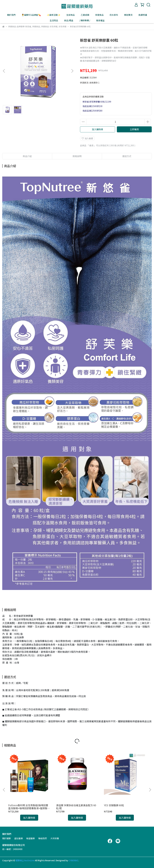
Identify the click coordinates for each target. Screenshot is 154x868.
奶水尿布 (114, 15)
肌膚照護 (143, 15)
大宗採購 (55, 838)
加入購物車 (98, 129)
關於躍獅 (6, 838)
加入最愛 (87, 138)
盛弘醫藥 (18, 838)
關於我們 (11, 15)
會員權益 (100, 20)
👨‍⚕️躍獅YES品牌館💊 (31, 15)
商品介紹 (27, 156)
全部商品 (71, 15)
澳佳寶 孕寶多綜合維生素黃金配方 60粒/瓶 (76, 807)
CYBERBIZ (73, 860)
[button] (72, 71)
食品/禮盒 (69, 20)
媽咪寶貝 (128, 15)
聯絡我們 (43, 838)
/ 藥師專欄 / (85, 20)
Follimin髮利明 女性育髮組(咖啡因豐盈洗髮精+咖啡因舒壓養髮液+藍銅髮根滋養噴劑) (29, 807)
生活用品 (54, 20)
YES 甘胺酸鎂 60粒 (114, 805)
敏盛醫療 (31, 838)
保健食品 (99, 15)
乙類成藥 (85, 15)
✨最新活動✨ (54, 15)
